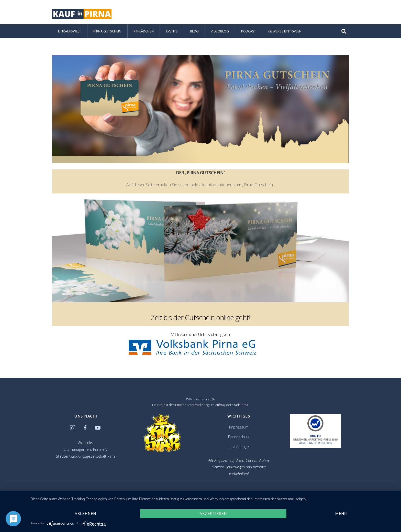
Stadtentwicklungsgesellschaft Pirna (86, 456)
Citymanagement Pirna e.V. (86, 449)
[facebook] (85, 427)
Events (172, 31)
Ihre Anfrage (239, 447)
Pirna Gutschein (107, 31)
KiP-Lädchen (144, 31)
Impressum (239, 427)
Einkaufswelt (70, 31)
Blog (194, 31)
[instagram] (73, 427)
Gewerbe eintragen (285, 31)
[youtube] (98, 427)
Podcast (249, 31)
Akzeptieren (213, 514)
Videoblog (220, 31)
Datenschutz (239, 437)
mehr (341, 514)
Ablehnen (85, 514)
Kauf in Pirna (198, 399)
